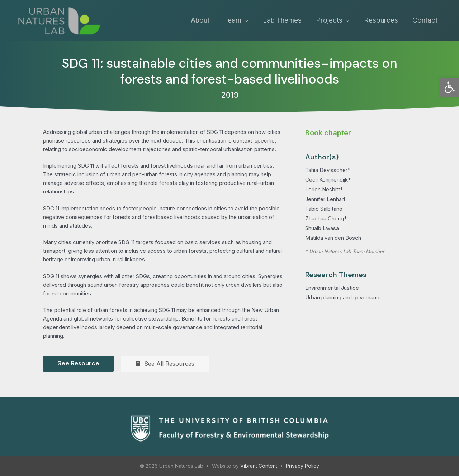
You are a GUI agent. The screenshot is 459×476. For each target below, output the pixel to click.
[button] (450, 87)
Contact (425, 20)
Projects (329, 20)
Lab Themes (282, 20)
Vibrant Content (259, 466)
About (200, 20)
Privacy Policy (302, 466)
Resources (381, 20)
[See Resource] (78, 364)
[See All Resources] (165, 364)
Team (233, 20)
